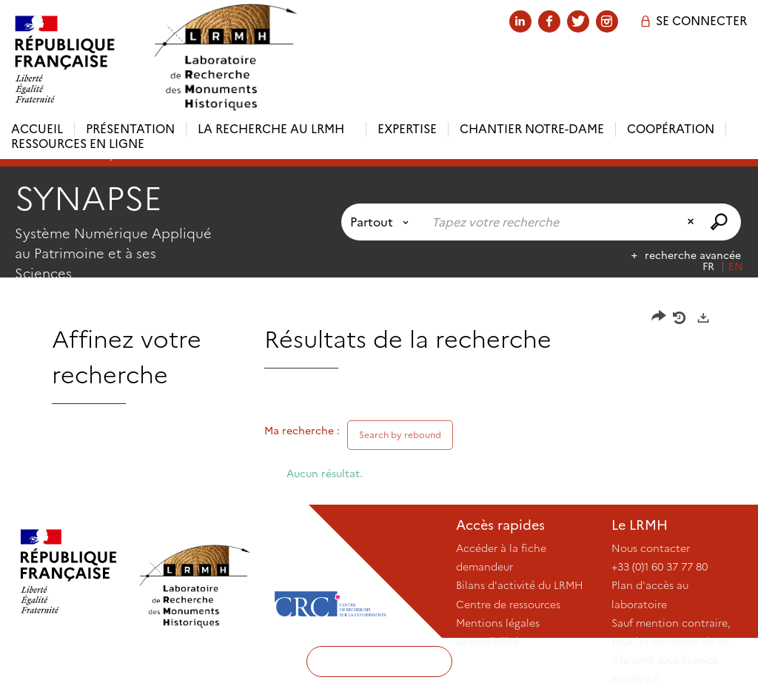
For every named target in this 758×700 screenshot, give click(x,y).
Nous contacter (651, 548)
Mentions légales (498, 623)
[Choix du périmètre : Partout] (382, 222)
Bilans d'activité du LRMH (520, 585)
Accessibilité (487, 642)
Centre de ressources (508, 605)
